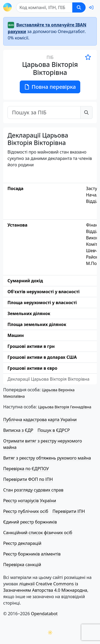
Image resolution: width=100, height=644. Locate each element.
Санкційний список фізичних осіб (38, 533)
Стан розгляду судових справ (33, 490)
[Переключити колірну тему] (50, 633)
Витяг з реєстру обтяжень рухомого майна (47, 458)
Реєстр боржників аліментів (32, 554)
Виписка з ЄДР (18, 430)
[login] (91, 7)
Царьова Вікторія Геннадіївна (65, 407)
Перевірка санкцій (22, 565)
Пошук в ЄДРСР (54, 430)
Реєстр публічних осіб (26, 511)
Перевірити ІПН (69, 511)
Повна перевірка (50, 87)
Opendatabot (44, 614)
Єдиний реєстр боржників (30, 522)
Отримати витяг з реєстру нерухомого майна (43, 444)
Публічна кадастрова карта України (40, 420)
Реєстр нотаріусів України (30, 501)
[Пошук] (44, 7)
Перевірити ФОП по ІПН (28, 479)
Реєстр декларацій (22, 543)
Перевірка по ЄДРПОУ (26, 469)
